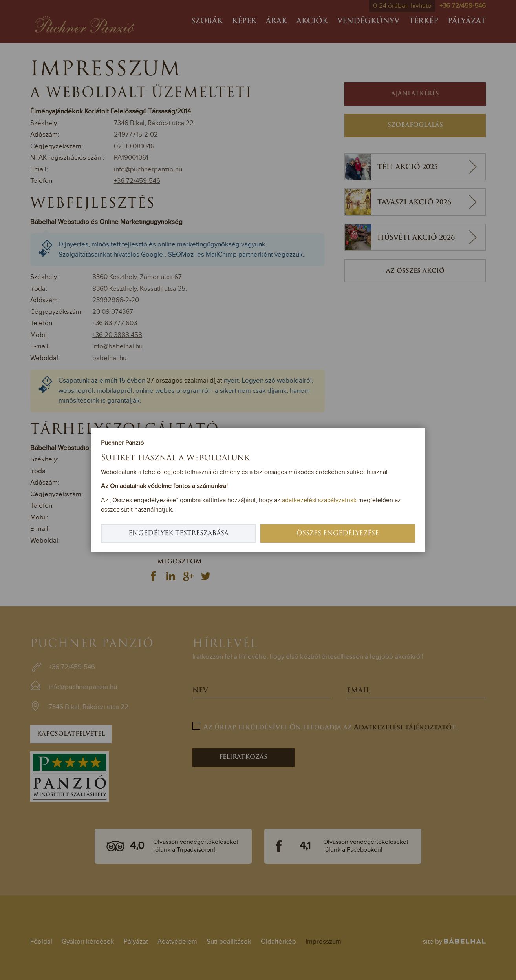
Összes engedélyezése (338, 534)
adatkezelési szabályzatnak (319, 500)
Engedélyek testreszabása (178, 534)
